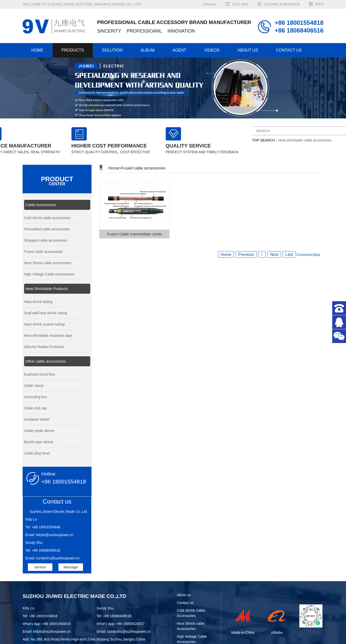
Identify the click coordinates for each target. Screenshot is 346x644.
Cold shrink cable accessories (47, 218)
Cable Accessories (41, 205)
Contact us (185, 603)
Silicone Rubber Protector (44, 347)
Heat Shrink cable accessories (48, 263)
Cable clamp (34, 386)
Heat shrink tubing (38, 302)
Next (274, 255)
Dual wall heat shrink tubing (46, 313)
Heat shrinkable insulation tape (48, 336)
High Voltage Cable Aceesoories (49, 274)
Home (226, 255)
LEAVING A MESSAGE (282, 4)
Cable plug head (37, 453)
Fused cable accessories (43, 252)
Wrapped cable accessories (46, 240)
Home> (115, 168)
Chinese (209, 4)
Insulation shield (37, 419)
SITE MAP (241, 4)
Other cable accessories (46, 361)
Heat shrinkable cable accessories (305, 140)
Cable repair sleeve (39, 431)
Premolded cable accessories (47, 229)
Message (71, 567)
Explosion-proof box (40, 374)
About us (184, 595)
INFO (319, 4)
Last (289, 255)
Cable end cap (35, 408)
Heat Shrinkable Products (47, 289)
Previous (246, 255)
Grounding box (36, 397)
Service (40, 567)
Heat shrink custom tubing (44, 324)
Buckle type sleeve (39, 442)
